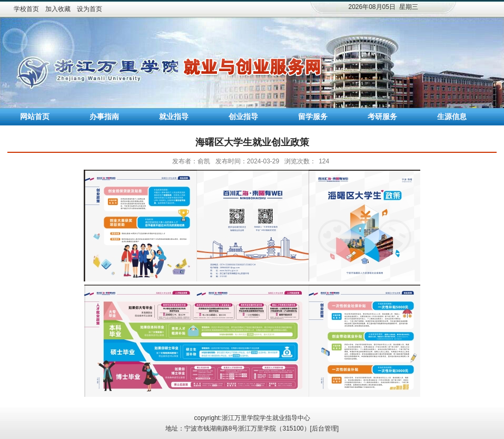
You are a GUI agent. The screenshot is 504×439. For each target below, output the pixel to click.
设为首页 (90, 9)
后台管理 (324, 428)
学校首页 (26, 9)
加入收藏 (58, 9)
